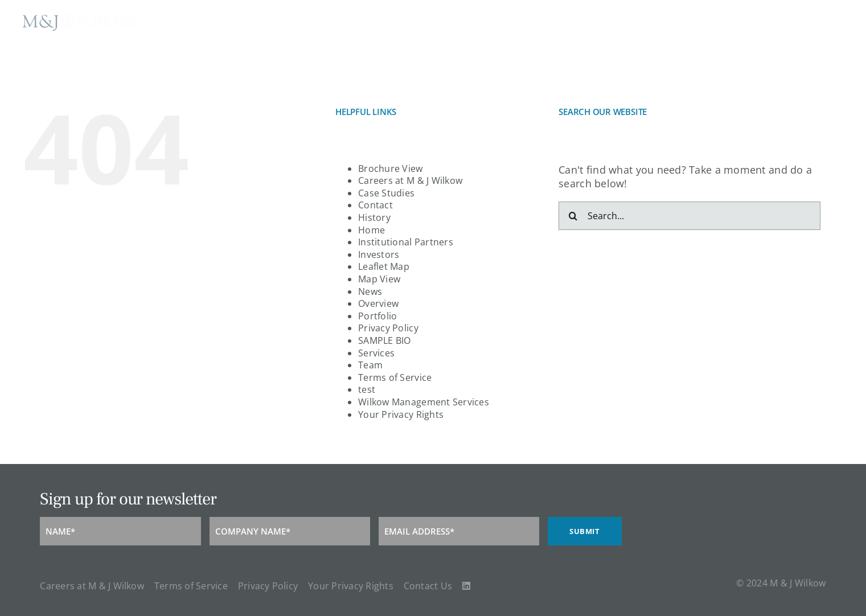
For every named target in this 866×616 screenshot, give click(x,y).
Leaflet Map (384, 266)
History (374, 217)
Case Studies (386, 193)
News (370, 291)
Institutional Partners (406, 242)
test (367, 389)
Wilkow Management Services (424, 402)
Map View (379, 279)
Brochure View (391, 169)
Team (370, 365)
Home (372, 230)
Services (376, 353)
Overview (378, 303)
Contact (375, 205)
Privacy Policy (388, 328)
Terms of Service (395, 377)
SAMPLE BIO (385, 340)
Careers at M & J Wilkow (410, 180)
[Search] (573, 216)
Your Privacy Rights (401, 414)
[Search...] (689, 216)
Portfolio (377, 316)
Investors (379, 254)
